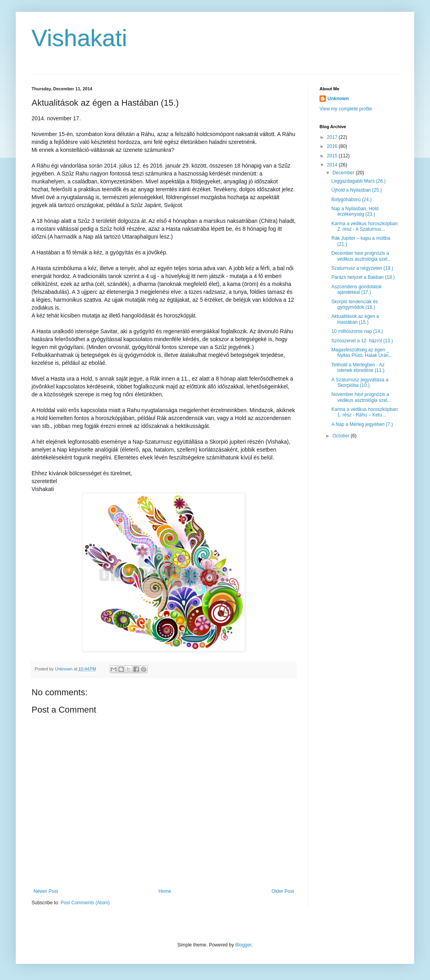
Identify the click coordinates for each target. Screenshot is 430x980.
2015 (333, 156)
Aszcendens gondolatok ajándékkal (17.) (356, 289)
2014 (333, 165)
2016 (333, 146)
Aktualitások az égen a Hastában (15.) (355, 319)
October (342, 436)
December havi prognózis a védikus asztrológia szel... (361, 256)
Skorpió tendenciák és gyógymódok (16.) (355, 304)
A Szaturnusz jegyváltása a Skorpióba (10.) (360, 383)
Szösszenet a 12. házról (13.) (362, 341)
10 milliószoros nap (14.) (357, 331)
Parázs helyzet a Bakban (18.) (363, 277)
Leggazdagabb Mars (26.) (358, 181)
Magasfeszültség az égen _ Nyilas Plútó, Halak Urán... (362, 353)
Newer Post (46, 891)
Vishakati (79, 38)
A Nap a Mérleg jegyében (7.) (362, 424)
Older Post (283, 891)
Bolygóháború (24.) (351, 200)
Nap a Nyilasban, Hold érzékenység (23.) (355, 211)
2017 (333, 137)
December (344, 173)
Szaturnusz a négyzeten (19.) (362, 268)
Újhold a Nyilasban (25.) (357, 190)
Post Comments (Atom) (85, 903)
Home (165, 891)
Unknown (338, 99)
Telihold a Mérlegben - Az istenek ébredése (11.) (358, 368)
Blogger (243, 945)
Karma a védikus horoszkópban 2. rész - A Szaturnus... (365, 226)
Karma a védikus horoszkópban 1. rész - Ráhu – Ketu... (365, 412)
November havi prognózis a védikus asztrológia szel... (361, 397)
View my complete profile (346, 109)
